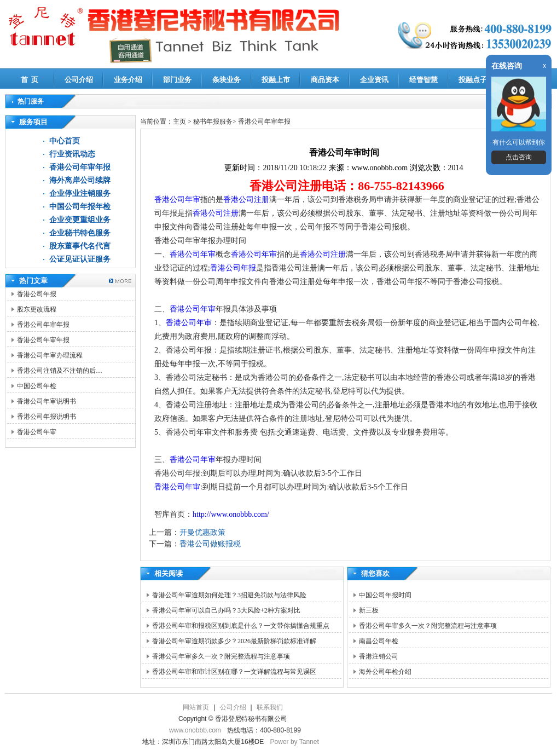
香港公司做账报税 (210, 544)
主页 (179, 122)
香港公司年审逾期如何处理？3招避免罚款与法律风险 (229, 595)
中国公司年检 (37, 386)
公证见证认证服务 (80, 259)
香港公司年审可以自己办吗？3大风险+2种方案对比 (226, 610)
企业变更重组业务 (80, 220)
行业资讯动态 (72, 154)
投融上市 (276, 80)
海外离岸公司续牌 (80, 180)
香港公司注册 (246, 200)
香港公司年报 (37, 294)
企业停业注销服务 (80, 194)
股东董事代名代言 (80, 246)
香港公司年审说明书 (47, 401)
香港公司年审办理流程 (50, 355)
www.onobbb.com (195, 730)
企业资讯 (374, 80)
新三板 (369, 610)
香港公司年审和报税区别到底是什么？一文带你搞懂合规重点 (241, 626)
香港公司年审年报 (80, 167)
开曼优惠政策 (202, 532)
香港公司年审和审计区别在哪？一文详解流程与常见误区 (234, 672)
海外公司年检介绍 (385, 672)
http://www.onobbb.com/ (231, 514)
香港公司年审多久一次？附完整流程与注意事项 (221, 656)
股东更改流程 (37, 309)
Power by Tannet (295, 742)
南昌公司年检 (379, 641)
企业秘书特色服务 (80, 233)
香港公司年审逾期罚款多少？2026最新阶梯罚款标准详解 (234, 641)
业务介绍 (128, 80)
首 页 (30, 80)
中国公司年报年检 (80, 207)
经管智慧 (423, 80)
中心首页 (65, 141)
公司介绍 (79, 80)
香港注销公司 (379, 656)
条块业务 (227, 80)
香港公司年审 (37, 432)
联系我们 (270, 707)
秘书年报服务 (213, 122)
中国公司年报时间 (385, 595)
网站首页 (196, 707)
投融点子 (473, 80)
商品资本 (325, 80)
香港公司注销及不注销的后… (60, 371)
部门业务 (177, 80)
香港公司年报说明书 (47, 417)
